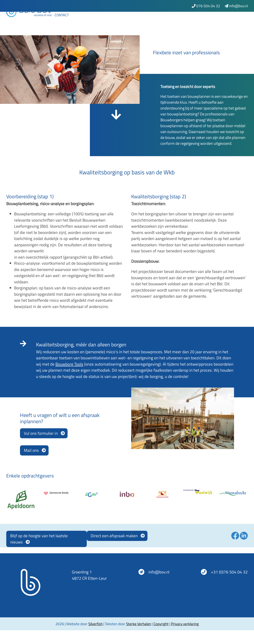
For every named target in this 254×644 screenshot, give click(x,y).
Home (59, 20)
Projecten (179, 20)
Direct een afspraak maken (114, 536)
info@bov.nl (236, 6)
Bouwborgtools (107, 20)
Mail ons (31, 450)
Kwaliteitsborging (146, 20)
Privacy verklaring (185, 624)
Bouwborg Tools (69, 364)
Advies (78, 20)
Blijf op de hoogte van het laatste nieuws (39, 539)
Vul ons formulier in (41, 433)
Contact (62, 29)
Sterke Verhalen (139, 624)
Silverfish (95, 624)
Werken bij (226, 20)
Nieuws (202, 20)
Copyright (161, 624)
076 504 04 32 (206, 6)
